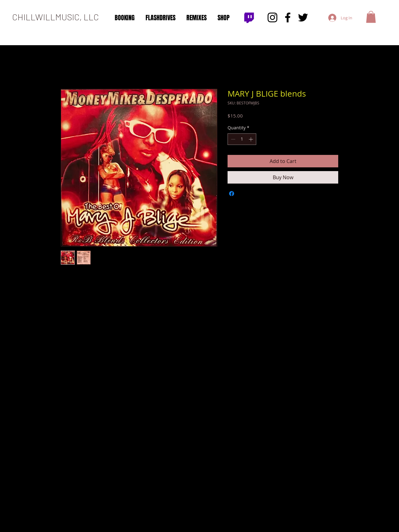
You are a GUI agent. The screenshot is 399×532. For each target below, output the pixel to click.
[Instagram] (272, 17)
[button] (371, 17)
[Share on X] (243, 194)
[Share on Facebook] (232, 194)
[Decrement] (232, 139)
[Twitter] (303, 17)
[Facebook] (288, 17)
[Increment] (251, 139)
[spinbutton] (242, 139)
